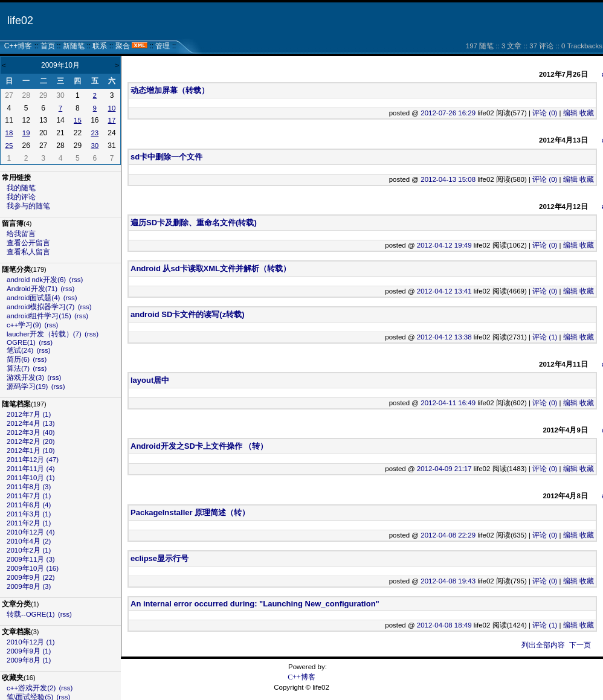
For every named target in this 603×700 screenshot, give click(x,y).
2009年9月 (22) (31, 577)
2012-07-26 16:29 (448, 113)
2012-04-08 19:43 (448, 581)
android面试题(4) (33, 298)
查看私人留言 (28, 252)
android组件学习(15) (39, 316)
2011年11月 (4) (31, 469)
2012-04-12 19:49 (444, 245)
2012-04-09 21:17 (444, 469)
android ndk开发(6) (36, 280)
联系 (100, 46)
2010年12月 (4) (31, 532)
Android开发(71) (32, 289)
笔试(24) (20, 350)
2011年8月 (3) (29, 487)
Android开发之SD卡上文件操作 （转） (199, 446)
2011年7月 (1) (29, 496)
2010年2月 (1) (29, 550)
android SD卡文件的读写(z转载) (188, 314)
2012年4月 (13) (31, 423)
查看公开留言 (28, 243)
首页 (48, 46)
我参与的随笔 (28, 206)
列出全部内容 (543, 645)
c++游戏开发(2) (31, 688)
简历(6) (18, 359)
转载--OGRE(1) (31, 614)
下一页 (580, 645)
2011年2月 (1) (29, 523)
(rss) (76, 280)
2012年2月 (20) (31, 442)
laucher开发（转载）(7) (44, 334)
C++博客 (18, 46)
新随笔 (74, 46)
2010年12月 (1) (31, 642)
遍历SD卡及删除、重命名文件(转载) (194, 223)
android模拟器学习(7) (40, 307)
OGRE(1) (21, 342)
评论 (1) (545, 337)
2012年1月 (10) (31, 451)
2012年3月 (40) (31, 432)
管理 (163, 46)
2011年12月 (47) (33, 460)
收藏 (587, 113)
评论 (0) (545, 113)
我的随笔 (21, 188)
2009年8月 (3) (29, 586)
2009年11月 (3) (31, 559)
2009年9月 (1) (29, 651)
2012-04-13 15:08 (448, 179)
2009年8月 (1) (29, 660)
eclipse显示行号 (160, 558)
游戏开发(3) (25, 377)
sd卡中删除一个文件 (166, 157)
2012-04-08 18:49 (444, 625)
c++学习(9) (24, 325)
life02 (20, 21)
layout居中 (150, 380)
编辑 (570, 113)
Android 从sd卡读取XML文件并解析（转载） (211, 268)
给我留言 (21, 234)
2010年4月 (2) (29, 541)
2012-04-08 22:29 (448, 535)
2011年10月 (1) (31, 478)
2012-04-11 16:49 (448, 403)
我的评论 (21, 197)
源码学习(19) (27, 387)
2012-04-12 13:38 (444, 337)
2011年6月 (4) (29, 505)
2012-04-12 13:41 (444, 291)
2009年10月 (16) (33, 568)
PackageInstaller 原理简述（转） (190, 512)
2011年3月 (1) (29, 514)
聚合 (123, 46)
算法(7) (18, 368)
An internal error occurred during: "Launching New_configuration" (255, 604)
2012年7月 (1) (29, 414)
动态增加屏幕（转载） (170, 90)
